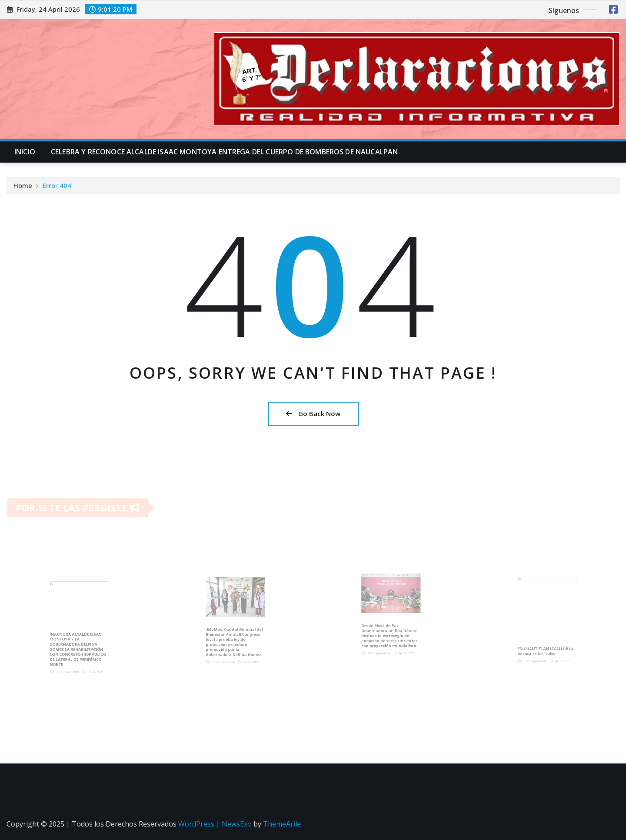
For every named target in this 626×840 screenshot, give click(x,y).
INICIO (25, 152)
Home (23, 187)
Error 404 (57, 187)
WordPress (196, 824)
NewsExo (237, 824)
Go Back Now (313, 413)
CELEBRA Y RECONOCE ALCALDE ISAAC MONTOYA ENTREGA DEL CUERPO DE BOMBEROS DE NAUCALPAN (224, 152)
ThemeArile (282, 824)
